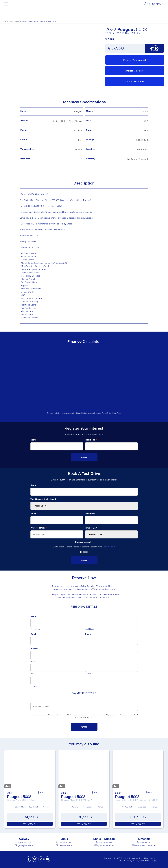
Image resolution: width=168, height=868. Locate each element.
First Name (35, 629)
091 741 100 (26, 843)
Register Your (135, 60)
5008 (30, 796)
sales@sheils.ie (65, 846)
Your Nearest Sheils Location (45, 499)
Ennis (41, 793)
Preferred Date (39, 528)
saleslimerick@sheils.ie (145, 846)
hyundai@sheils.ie (105, 846)
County (88, 674)
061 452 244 (145, 843)
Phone (89, 634)
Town (33, 674)
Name (34, 440)
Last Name (90, 629)
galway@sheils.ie (26, 846)
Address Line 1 (37, 661)
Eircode (34, 686)
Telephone (91, 440)
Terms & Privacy (125, 861)
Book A (135, 81)
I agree (85, 552)
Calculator (135, 71)
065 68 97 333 (66, 843)
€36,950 (84, 817)
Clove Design (148, 861)
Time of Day (92, 528)
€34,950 (30, 817)
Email (34, 514)
